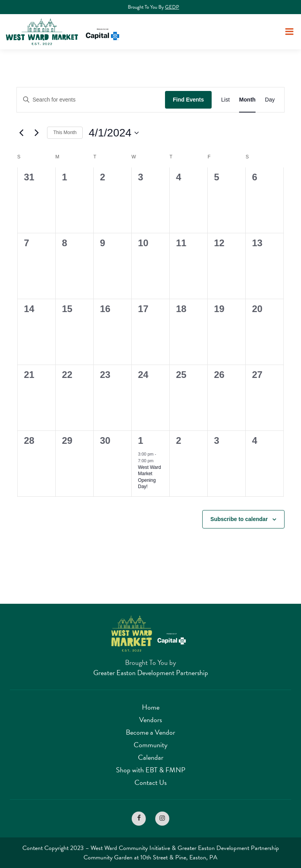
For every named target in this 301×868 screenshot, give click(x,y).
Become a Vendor (150, 732)
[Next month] (36, 133)
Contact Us (150, 782)
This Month (65, 133)
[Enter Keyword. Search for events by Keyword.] (91, 100)
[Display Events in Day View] (270, 100)
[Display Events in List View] (225, 100)
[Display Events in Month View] (247, 100)
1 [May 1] (141, 440)
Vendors (150, 720)
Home (151, 707)
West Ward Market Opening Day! (150, 477)
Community (150, 745)
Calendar (151, 757)
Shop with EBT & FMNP (151, 770)
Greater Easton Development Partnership (151, 673)
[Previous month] (21, 133)
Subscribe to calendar (239, 519)
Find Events (188, 100)
